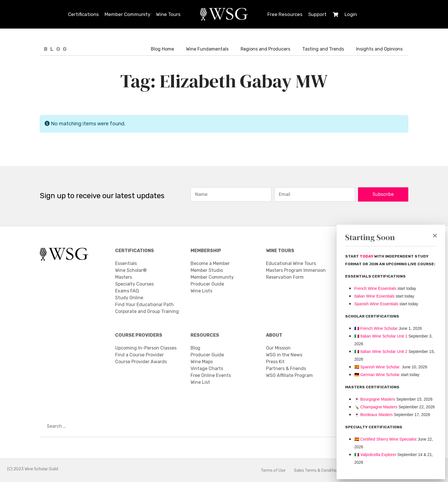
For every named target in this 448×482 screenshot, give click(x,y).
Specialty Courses (134, 284)
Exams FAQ (127, 291)
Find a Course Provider (139, 355)
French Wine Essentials (375, 288)
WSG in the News (284, 355)
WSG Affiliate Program (289, 375)
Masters (124, 277)
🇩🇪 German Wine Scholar (377, 375)
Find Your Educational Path (144, 305)
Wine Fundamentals (207, 49)
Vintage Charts (207, 368)
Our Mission (278, 348)
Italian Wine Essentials (374, 296)
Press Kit (275, 362)
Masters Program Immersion (296, 270)
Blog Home (162, 49)
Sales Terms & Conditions (317, 470)
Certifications (83, 14)
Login (351, 14)
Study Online (129, 298)
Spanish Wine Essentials (376, 304)
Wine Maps (202, 362)
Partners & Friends (286, 368)
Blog (195, 348)
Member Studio (207, 270)
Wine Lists (201, 291)
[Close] (435, 236)
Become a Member (210, 263)
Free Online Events (211, 375)
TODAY (367, 256)
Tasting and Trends (323, 49)
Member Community (127, 14)
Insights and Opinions (379, 49)
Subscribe (383, 194)
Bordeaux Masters (374, 415)
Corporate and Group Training (147, 311)
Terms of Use (273, 470)
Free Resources (285, 14)
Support (317, 14)
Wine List (200, 382)
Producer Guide (207, 284)
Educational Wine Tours (291, 263)
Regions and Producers (265, 49)
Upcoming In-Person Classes (146, 348)
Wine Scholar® (131, 270)
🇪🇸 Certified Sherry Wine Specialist (385, 439)
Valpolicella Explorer (375, 455)
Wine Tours (168, 14)
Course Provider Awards (141, 362)
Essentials (126, 263)
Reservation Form (285, 277)
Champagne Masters (379, 407)
